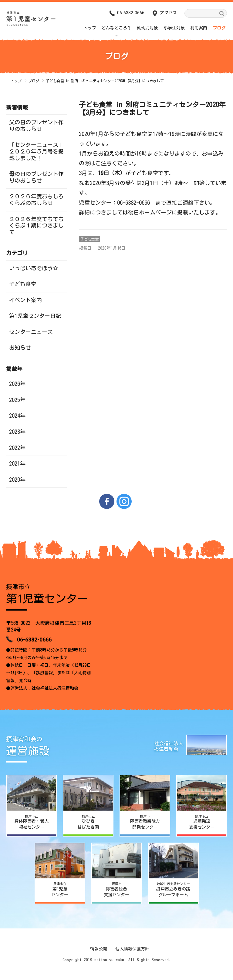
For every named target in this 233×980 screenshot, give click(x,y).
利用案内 (199, 28)
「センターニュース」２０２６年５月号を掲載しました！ (36, 151)
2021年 (17, 463)
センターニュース (31, 332)
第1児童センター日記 (35, 316)
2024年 (17, 416)
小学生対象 (174, 28)
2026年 (17, 384)
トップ (90, 28)
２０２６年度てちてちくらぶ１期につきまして (36, 226)
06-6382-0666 (131, 13)
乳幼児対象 (147, 28)
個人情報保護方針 (132, 949)
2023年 (17, 432)
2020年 (17, 480)
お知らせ (20, 348)
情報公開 (99, 949)
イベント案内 (25, 300)
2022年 (17, 448)
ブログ (219, 28)
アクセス (168, 13)
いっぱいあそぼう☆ (34, 268)
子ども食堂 (89, 239)
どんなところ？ (116, 28)
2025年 (17, 400)
